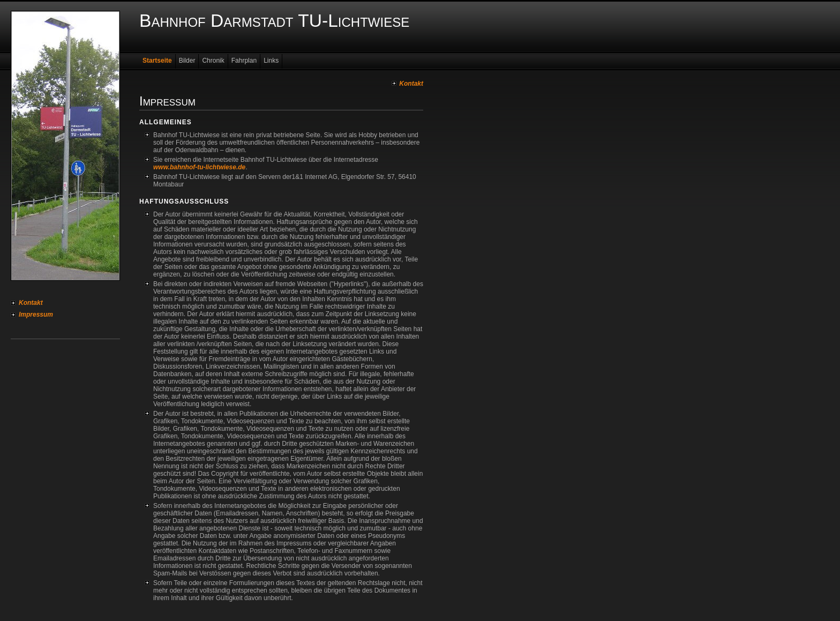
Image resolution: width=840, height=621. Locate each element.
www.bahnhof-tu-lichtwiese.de (199, 167)
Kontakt (31, 303)
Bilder (187, 61)
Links (271, 61)
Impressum (36, 315)
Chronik (213, 61)
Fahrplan (244, 61)
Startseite (157, 61)
